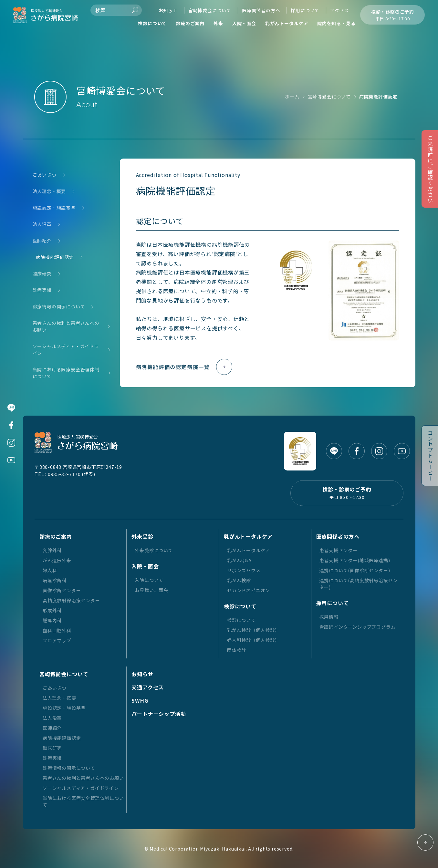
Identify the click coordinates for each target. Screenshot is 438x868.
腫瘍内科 (52, 620)
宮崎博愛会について (210, 10)
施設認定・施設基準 (54, 208)
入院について (149, 580)
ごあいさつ (45, 175)
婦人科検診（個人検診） (253, 640)
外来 (218, 23)
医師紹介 (42, 241)
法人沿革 (42, 224)
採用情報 (329, 617)
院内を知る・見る (336, 23)
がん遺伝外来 (57, 560)
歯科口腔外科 (57, 630)
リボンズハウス (244, 570)
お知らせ (168, 10)
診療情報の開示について (59, 307)
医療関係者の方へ (261, 10)
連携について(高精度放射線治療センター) (359, 584)
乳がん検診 (239, 580)
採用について (305, 10)
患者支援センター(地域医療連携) (355, 560)
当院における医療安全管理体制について (66, 373)
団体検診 (237, 650)
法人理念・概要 (49, 191)
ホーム (292, 97)
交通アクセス (148, 687)
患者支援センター (339, 550)
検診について (152, 23)
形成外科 (52, 610)
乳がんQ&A (239, 560)
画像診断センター (62, 590)
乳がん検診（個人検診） (253, 630)
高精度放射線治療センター (71, 600)
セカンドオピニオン (249, 590)
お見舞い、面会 (151, 590)
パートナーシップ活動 (159, 714)
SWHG (140, 700)
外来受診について (154, 550)
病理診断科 (55, 580)
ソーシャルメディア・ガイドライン (66, 350)
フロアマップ (57, 640)
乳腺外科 (52, 550)
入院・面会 (244, 23)
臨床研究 (42, 274)
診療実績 (42, 290)
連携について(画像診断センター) (355, 570)
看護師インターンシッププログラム (358, 627)
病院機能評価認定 (55, 257)
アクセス (339, 10)
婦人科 (50, 570)
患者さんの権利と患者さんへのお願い (66, 326)
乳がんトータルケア (287, 23)
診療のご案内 (190, 23)
